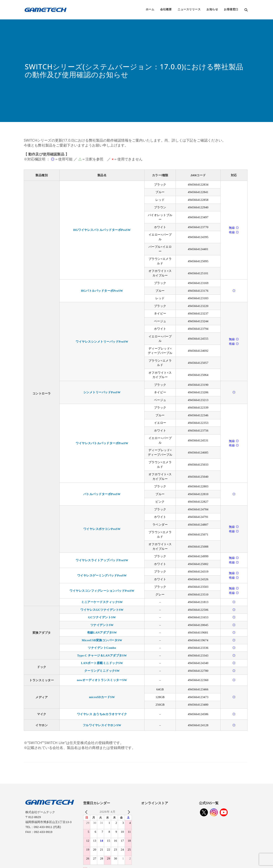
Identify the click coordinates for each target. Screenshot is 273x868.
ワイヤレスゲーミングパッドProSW (102, 575)
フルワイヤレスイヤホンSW (102, 725)
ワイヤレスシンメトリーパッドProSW (102, 342)
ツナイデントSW (102, 625)
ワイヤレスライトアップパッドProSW (102, 560)
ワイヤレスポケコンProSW (102, 529)
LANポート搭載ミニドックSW (102, 663)
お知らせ (212, 9)
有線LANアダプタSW (102, 633)
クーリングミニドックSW (102, 671)
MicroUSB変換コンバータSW (102, 640)
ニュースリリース (189, 9)
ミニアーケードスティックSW (102, 602)
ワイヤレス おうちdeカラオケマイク (102, 714)
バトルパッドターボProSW (102, 494)
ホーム (150, 9)
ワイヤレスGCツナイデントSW (102, 610)
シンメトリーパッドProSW (102, 392)
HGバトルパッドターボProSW (102, 291)
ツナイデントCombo (102, 648)
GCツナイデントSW (102, 617)
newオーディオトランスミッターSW (102, 680)
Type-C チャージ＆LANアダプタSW (102, 656)
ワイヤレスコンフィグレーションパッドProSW (102, 591)
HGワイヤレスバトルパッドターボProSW (102, 230)
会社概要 (166, 9)
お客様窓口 (231, 9)
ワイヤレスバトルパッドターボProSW (102, 443)
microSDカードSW (102, 697)
